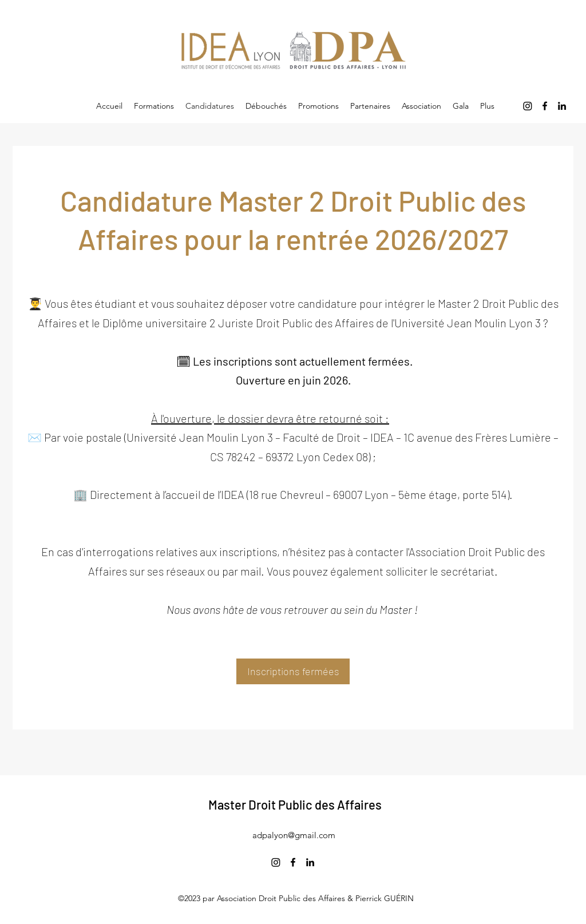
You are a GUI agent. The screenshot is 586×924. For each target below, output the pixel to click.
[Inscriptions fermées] (293, 671)
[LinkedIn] (562, 106)
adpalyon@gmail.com (294, 835)
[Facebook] (545, 106)
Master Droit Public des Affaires (295, 804)
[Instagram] (528, 106)
